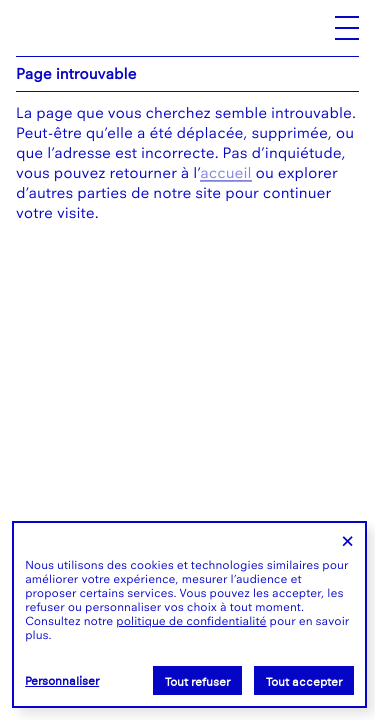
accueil (225, 173)
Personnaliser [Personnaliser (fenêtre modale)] (62, 681)
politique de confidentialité (191, 621)
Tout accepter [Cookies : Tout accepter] (304, 682)
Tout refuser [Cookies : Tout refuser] (197, 682)
